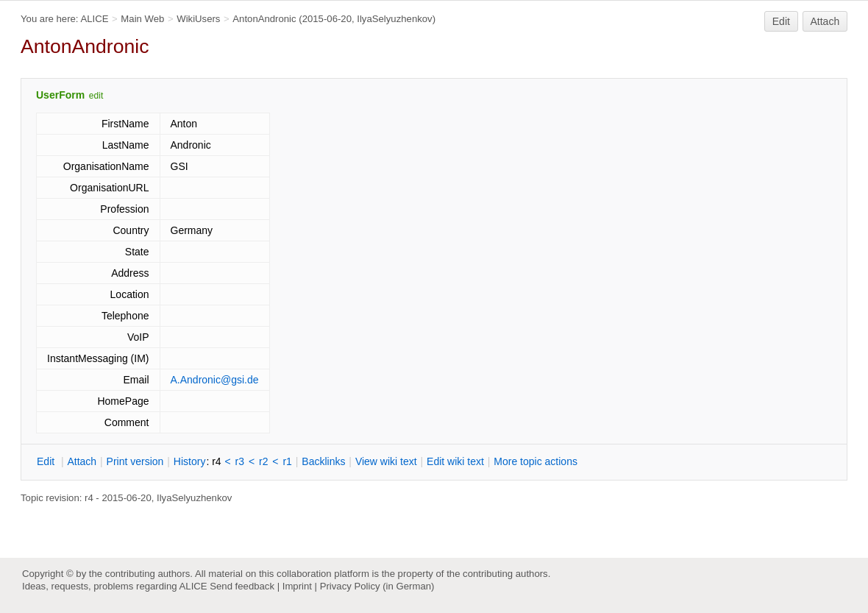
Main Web (142, 19)
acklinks (323, 461)
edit (96, 96)
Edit (781, 21)
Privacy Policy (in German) (377, 586)
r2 (263, 461)
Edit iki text (455, 461)
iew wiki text (386, 461)
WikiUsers (198, 19)
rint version (135, 461)
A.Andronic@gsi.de (215, 380)
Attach (825, 21)
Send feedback (242, 586)
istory (190, 461)
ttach (82, 461)
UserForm (60, 95)
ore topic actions (536, 461)
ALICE (94, 19)
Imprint (297, 586)
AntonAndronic (264, 19)
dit (47, 461)
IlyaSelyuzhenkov (394, 19)
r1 (287, 461)
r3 (240, 461)
